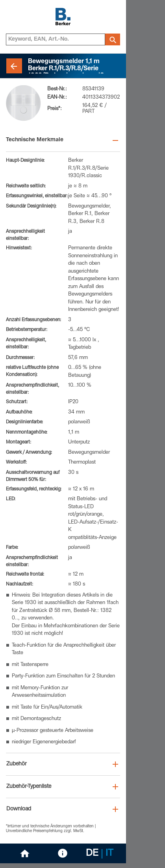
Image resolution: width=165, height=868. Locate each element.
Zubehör (17, 764)
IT (109, 854)
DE (92, 854)
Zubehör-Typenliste (29, 787)
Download (19, 809)
